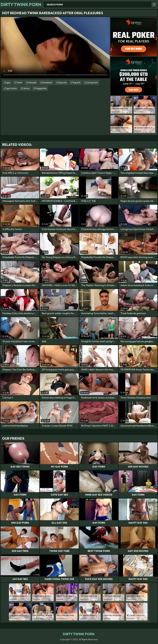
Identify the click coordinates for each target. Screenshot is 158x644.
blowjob (32, 82)
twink (19, 82)
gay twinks (12, 88)
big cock (63, 82)
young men (93, 82)
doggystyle (41, 88)
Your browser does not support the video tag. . (55, 48)
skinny (26, 88)
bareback (48, 82)
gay (8, 82)
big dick (77, 82)
